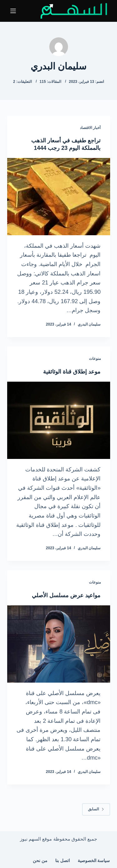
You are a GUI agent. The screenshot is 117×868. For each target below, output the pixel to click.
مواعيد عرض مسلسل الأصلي (66, 595)
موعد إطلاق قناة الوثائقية (72, 372)
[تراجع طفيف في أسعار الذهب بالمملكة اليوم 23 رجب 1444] (59, 197)
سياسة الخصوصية (94, 861)
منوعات (95, 359)
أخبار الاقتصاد (90, 128)
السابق (96, 809)
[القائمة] (13, 11)
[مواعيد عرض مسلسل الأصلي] (59, 644)
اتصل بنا (63, 861)
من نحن (40, 861)
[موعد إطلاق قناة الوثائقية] (59, 420)
